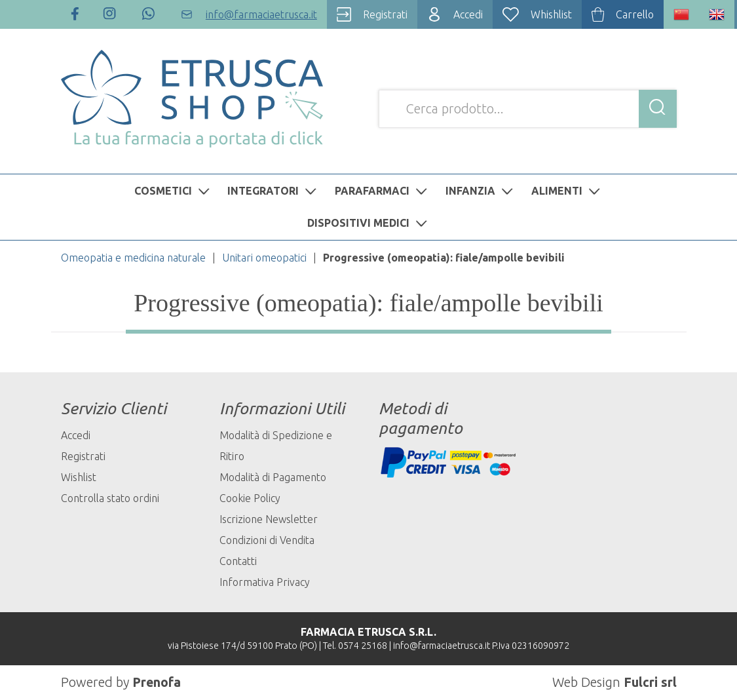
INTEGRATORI (274, 191)
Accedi (76, 435)
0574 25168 (363, 646)
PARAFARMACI (383, 191)
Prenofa (157, 682)
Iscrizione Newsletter (269, 519)
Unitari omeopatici (264, 258)
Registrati (83, 456)
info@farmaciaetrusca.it (442, 646)
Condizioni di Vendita (267, 540)
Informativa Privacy (265, 582)
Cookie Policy (250, 498)
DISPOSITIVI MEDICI (369, 223)
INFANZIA (481, 191)
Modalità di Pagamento (273, 477)
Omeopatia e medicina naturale (133, 258)
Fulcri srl (650, 682)
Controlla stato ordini (110, 498)
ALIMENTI (567, 191)
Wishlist (79, 477)
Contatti (238, 561)
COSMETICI (174, 191)
